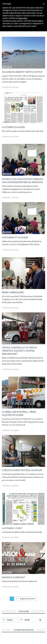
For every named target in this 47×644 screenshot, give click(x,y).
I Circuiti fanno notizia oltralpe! (22, 470)
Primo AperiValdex (13, 292)
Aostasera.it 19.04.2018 (15, 237)
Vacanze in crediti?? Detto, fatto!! (22, 72)
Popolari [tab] (10, 620)
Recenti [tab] (27, 620)
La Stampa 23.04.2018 (13, 127)
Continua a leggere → (11, 87)
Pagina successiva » (28, 599)
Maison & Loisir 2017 (13, 577)
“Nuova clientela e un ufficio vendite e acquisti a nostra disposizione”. (20, 351)
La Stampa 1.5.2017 (12, 528)
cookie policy (22, 18)
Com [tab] (41, 620)
